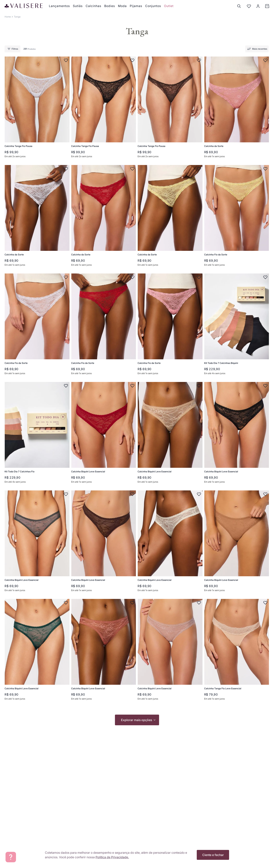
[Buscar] (239, 6)
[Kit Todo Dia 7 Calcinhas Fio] (36, 435)
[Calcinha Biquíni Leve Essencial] (103, 435)
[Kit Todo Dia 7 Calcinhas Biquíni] (236, 326)
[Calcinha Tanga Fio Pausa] (36, 109)
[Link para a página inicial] (8, 17)
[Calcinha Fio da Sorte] (236, 218)
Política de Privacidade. (112, 857)
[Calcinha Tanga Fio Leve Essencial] (236, 652)
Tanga (17, 17)
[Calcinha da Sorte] (236, 109)
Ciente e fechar (213, 855)
